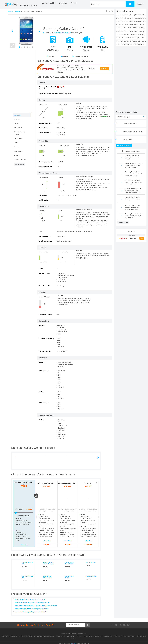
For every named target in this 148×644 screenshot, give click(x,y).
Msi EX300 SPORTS (116, 636)
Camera (81, 634)
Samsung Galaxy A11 (67, 483)
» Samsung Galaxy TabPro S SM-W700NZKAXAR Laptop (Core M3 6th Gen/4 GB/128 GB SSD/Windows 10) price (131, 21)
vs (36, 496)
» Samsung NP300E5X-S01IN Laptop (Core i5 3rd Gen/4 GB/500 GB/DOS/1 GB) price (131, 38)
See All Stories (123, 222)
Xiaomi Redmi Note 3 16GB (48, 577)
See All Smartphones (124, 146)
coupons (63, 3)
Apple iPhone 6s (91, 576)
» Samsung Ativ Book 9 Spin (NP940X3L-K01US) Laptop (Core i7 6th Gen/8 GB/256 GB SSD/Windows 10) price (131, 18)
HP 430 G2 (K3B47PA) (25, 636)
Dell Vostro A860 (60, 636)
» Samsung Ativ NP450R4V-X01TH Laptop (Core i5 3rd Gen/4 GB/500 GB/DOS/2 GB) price (131, 34)
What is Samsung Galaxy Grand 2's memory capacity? (32, 603)
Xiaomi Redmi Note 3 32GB (69, 563)
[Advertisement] (76, 21)
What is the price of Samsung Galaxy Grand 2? (30, 600)
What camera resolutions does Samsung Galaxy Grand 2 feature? (36, 606)
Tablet (68, 634)
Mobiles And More (28, 6)
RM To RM (24, 515)
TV (85, 634)
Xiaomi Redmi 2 (91, 562)
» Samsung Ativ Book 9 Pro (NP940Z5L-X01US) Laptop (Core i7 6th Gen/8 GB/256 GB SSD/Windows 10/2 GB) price (131, 15)
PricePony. (73, 643)
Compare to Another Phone (82, 56)
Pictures (65, 56)
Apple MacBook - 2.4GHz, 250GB (89, 636)
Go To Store (105, 69)
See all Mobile (19, 164)
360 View (50, 56)
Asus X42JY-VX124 (130, 636)
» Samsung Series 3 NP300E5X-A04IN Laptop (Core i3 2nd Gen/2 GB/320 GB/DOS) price (131, 41)
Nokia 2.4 (87, 483)
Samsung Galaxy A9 (27, 563)
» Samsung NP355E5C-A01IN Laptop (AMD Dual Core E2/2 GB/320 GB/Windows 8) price (131, 44)
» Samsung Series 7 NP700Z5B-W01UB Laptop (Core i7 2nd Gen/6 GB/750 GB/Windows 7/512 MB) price (131, 28)
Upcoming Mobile (48, 3)
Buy (142, 238)
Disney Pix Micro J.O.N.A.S (9, 636)
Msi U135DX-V (105, 636)
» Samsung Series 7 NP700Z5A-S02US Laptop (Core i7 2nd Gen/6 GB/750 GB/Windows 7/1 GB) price (131, 31)
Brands (74, 3)
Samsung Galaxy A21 (46, 483)
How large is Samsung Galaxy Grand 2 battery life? (31, 612)
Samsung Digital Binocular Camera (44, 636)
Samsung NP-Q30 (72, 636)
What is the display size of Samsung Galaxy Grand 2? (32, 609)
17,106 (62, 87)
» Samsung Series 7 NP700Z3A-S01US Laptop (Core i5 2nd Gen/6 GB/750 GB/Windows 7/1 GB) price (131, 25)
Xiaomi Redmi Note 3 (69, 577)
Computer (74, 634)
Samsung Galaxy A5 (27, 577)
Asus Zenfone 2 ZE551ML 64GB (48, 563)
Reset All (29, 509)
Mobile (63, 634)
